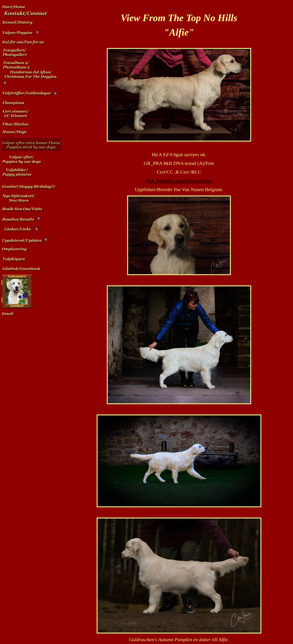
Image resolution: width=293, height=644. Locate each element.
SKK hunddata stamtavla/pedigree (179, 181)
